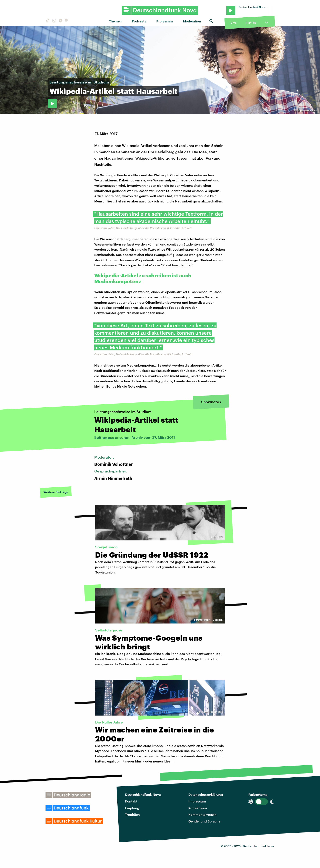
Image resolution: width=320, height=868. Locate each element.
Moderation (192, 21)
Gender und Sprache (204, 821)
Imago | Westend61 (307, 111)
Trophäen (132, 814)
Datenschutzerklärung (206, 794)
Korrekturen (198, 808)
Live (234, 23)
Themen (115, 21)
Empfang (132, 808)
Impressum (197, 801)
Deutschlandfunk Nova (143, 794)
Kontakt (131, 801)
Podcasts (139, 21)
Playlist (251, 23)
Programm (165, 21)
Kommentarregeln (202, 814)
